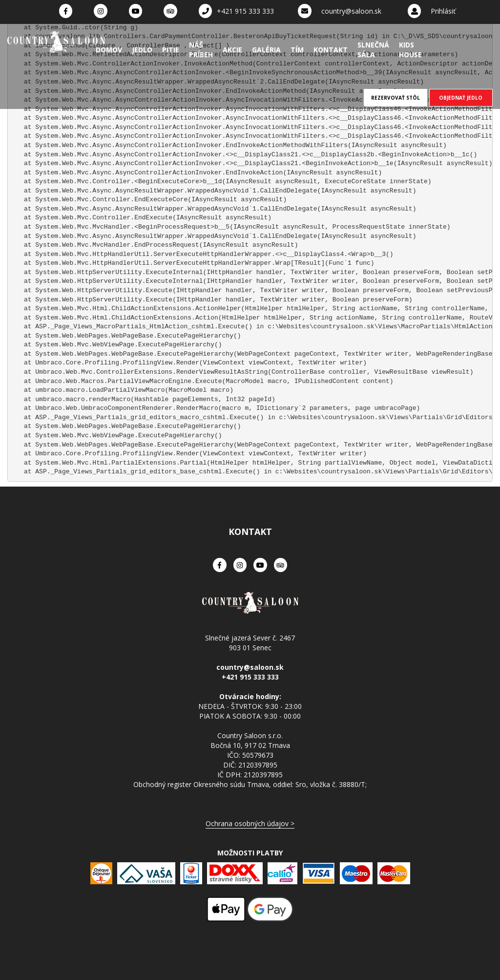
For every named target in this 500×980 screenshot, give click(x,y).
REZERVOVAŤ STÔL (396, 98)
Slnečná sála (373, 50)
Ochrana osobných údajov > (250, 823)
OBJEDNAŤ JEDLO (461, 98)
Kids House (410, 50)
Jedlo (142, 50)
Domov (109, 50)
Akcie (232, 50)
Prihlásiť (443, 11)
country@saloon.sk (351, 11)
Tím (297, 50)
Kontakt (331, 50)
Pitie (171, 50)
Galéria (266, 50)
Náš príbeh (201, 50)
